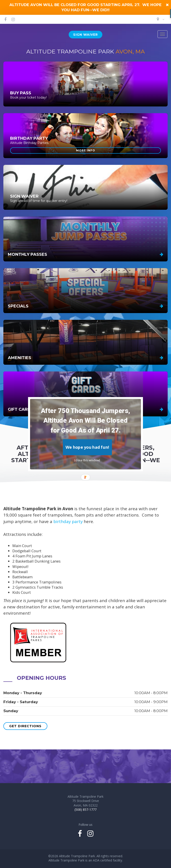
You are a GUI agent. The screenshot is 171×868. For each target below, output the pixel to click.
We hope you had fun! (87, 447)
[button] (85, 421)
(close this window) (87, 460)
